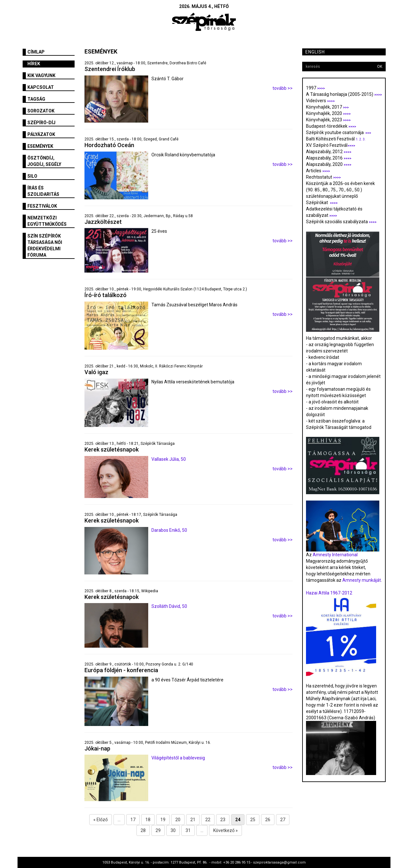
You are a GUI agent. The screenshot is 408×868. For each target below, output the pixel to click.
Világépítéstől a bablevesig (178, 758)
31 (188, 830)
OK (380, 67)
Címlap (36, 52)
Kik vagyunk (41, 75)
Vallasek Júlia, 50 (169, 459)
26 (268, 820)
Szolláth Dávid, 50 (169, 606)
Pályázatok (41, 134)
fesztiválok (42, 206)
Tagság (36, 99)
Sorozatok (41, 111)
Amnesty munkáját (361, 580)
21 (193, 820)
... (119, 820)
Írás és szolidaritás (43, 191)
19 (163, 820)
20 (178, 820)
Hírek (34, 64)
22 (208, 820)
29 (158, 830)
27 (283, 820)
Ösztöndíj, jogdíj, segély (44, 161)
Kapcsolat (41, 87)
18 (148, 820)
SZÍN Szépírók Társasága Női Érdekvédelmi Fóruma (45, 245)
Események (40, 146)
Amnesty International (335, 555)
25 (253, 820)
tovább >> (283, 88)
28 (143, 830)
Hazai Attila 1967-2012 (329, 593)
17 (133, 820)
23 (223, 820)
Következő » (226, 830)
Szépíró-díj (41, 123)
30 (173, 830)
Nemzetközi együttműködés (47, 221)
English (315, 52)
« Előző (101, 820)
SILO (32, 176)
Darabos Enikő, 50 (169, 530)
